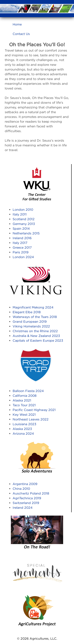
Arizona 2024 (23, 433)
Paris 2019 (21, 252)
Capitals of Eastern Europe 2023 (38, 340)
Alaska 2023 (22, 429)
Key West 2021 (24, 415)
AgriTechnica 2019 (27, 498)
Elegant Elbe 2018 (27, 312)
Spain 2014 (21, 228)
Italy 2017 (20, 243)
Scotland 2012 (24, 219)
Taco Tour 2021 (24, 405)
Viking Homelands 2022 (31, 326)
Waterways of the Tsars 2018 (35, 317)
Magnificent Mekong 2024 (33, 307)
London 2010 (23, 210)
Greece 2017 (22, 247)
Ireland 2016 (22, 238)
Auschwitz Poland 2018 (31, 493)
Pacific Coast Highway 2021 (34, 410)
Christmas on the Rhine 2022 (35, 331)
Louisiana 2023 (24, 424)
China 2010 (21, 489)
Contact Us (21, 34)
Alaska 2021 (22, 400)
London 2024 (23, 257)
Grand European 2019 (30, 322)
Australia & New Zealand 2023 (36, 336)
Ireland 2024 (23, 508)
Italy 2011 (20, 214)
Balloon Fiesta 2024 (28, 391)
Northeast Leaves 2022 (31, 419)
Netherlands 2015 (26, 233)
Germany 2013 (24, 224)
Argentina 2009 (25, 484)
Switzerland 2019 (26, 503)
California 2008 (25, 396)
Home (17, 24)
